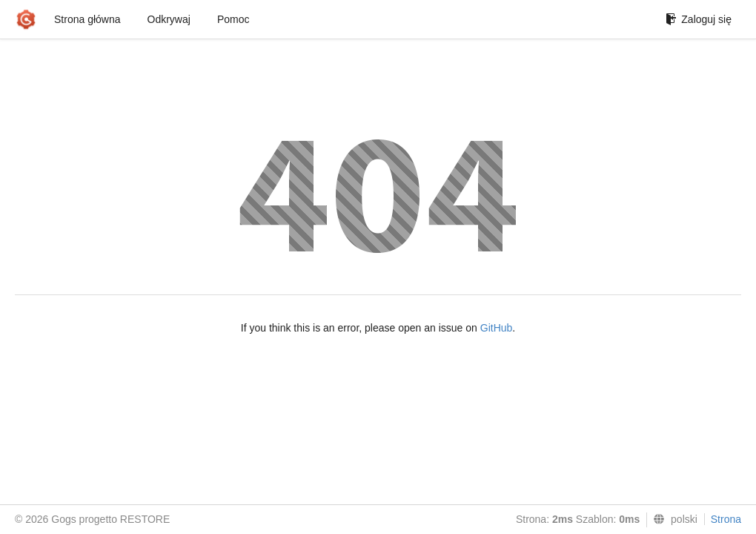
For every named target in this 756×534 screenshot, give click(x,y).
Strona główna (87, 19)
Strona (726, 519)
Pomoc (233, 19)
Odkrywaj (169, 19)
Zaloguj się (699, 19)
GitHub (497, 328)
